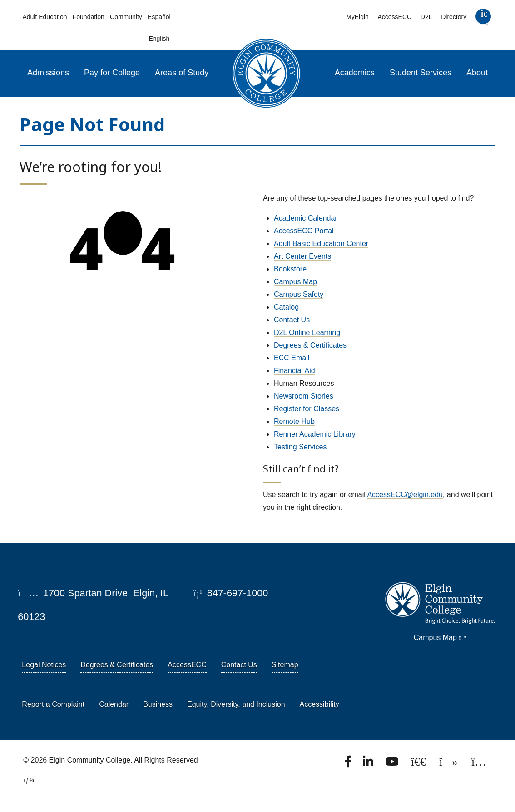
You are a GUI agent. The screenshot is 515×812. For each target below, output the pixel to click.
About (477, 73)
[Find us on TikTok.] (449, 764)
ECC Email (292, 358)
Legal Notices (44, 665)
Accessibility (319, 704)
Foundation (89, 17)
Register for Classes (307, 409)
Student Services (421, 73)
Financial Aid (295, 371)
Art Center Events (302, 256)
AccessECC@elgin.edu (405, 495)
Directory (454, 17)
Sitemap (285, 665)
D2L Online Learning (307, 332)
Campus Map (295, 282)
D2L (426, 17)
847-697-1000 (231, 593)
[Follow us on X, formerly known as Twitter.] (419, 764)
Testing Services (300, 447)
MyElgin (357, 17)
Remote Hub (294, 421)
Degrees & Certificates (310, 345)
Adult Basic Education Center (321, 244)
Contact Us (292, 320)
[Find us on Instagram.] (479, 764)
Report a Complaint (53, 704)
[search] (483, 18)
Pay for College (112, 73)
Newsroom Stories (304, 396)
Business (158, 704)
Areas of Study (182, 73)
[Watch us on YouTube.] (393, 764)
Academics (355, 73)
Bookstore (290, 269)
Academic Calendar (306, 218)
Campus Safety (299, 294)
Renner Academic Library (315, 434)
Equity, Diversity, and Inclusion (236, 704)
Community (126, 17)
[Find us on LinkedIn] (369, 764)
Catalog (286, 307)
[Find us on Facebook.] (349, 764)
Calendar (114, 704)
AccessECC (394, 17)
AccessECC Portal (304, 231)
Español (159, 17)
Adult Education (45, 17)
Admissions (48, 73)
